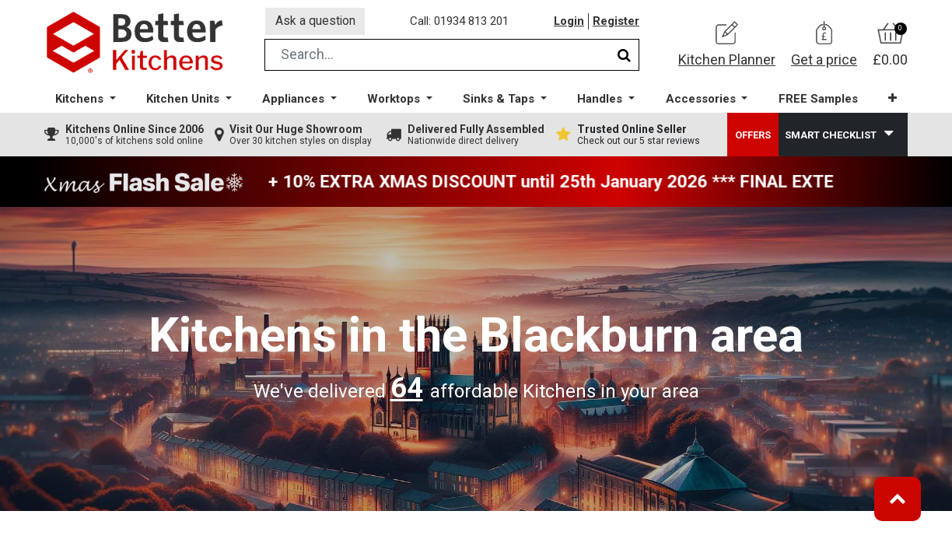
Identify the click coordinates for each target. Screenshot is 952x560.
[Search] (624, 57)
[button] (892, 101)
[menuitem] (817, 101)
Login (569, 23)
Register (616, 23)
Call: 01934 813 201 (460, 23)
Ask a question (316, 22)
